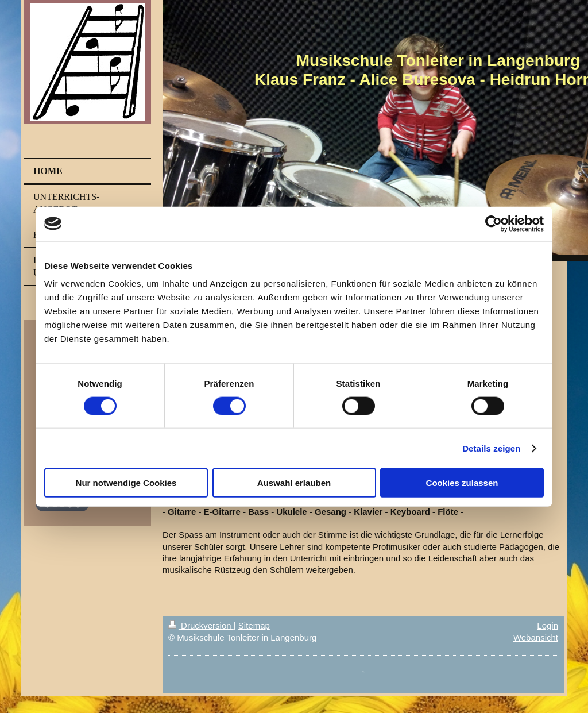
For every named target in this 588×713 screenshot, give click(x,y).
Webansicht (536, 637)
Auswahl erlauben (294, 483)
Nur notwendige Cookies (126, 483)
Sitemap (254, 625)
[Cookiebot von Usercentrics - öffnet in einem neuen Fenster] (494, 223)
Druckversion (201, 625)
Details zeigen (491, 448)
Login (548, 625)
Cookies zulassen (462, 483)
